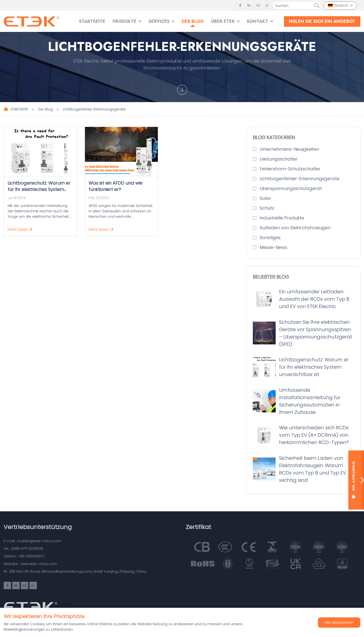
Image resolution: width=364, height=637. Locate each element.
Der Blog (193, 21)
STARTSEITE (92, 21)
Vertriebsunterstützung (38, 527)
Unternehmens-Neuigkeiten (289, 149)
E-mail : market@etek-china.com (33, 541)
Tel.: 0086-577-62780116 (23, 549)
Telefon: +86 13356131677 (24, 556)
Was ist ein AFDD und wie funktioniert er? (115, 186)
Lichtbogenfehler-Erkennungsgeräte (94, 109)
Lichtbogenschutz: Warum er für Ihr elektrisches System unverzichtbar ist (39, 189)
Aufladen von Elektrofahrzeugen (295, 228)
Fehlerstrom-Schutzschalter (290, 169)
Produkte (125, 21)
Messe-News (273, 247)
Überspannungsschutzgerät (291, 188)
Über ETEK (223, 21)
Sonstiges (270, 237)
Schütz (267, 208)
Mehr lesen (20, 229)
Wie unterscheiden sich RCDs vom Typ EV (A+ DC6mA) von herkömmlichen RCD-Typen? (314, 435)
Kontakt (258, 21)
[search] (317, 6)
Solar (265, 198)
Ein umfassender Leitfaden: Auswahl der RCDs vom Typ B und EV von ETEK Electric (314, 299)
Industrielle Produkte (282, 218)
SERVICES (159, 21)
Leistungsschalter (279, 159)
